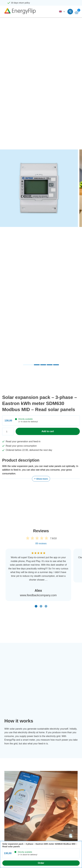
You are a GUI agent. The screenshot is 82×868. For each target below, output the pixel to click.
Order (41, 863)
